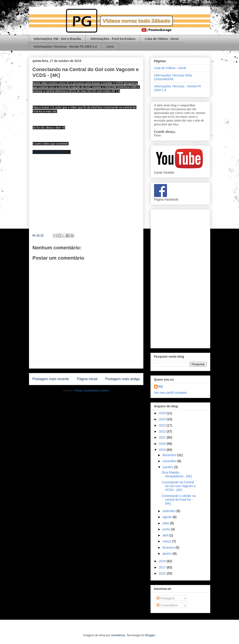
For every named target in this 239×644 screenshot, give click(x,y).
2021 (163, 437)
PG (161, 387)
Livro (110, 47)
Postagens (166, 598)
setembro (169, 511)
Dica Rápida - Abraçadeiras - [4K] (177, 474)
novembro (170, 461)
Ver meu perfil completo (170, 393)
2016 (163, 573)
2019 (163, 450)
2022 (163, 431)
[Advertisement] (180, 278)
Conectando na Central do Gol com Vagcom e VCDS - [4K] (179, 486)
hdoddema (118, 635)
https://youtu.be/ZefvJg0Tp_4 (52, 152)
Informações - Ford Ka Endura (113, 39)
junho (167, 529)
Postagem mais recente (51, 379)
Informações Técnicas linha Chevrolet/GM (173, 77)
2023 (163, 425)
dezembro (170, 455)
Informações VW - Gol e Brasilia (58, 39)
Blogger (150, 635)
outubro (168, 467)
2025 (163, 413)
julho (166, 523)
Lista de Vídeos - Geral (162, 39)
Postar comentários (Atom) (92, 391)
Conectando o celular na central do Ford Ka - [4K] (179, 500)
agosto (168, 517)
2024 (163, 419)
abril (166, 535)
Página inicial (87, 379)
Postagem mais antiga (122, 379)
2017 (163, 567)
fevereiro (169, 548)
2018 (163, 561)
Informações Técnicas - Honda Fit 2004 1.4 (65, 47)
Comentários (167, 605)
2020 (163, 444)
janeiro (168, 554)
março (167, 541)
